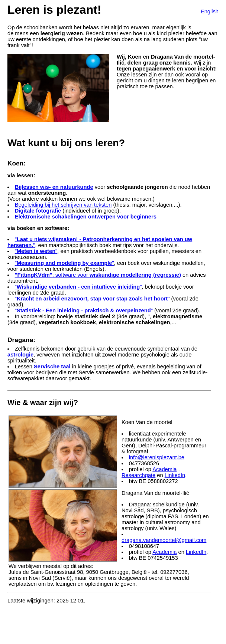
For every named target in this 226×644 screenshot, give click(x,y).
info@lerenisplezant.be (157, 457)
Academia (164, 469)
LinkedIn (175, 475)
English (210, 11)
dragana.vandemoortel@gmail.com (164, 540)
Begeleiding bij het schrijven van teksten (63, 205)
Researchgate (138, 475)
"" (36, 251)
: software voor (98, 275)
